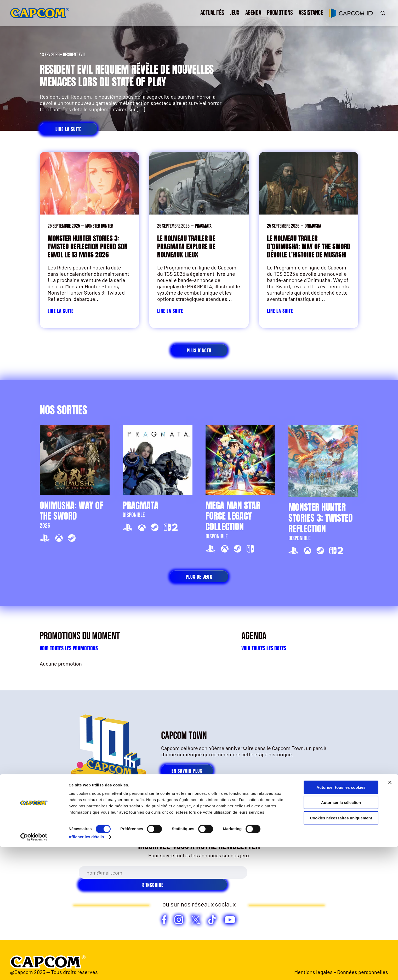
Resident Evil (74, 55)
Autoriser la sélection (341, 935)
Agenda (253, 13)
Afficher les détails (86, 970)
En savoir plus (187, 771)
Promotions (280, 13)
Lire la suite (68, 129)
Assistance (311, 13)
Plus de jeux (199, 577)
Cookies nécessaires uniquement (341, 951)
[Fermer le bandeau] (390, 915)
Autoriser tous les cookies (341, 920)
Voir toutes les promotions (69, 648)
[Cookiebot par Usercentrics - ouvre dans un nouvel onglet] (34, 970)
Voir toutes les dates (264, 648)
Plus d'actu (199, 350)
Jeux (235, 13)
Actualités (212, 13)
